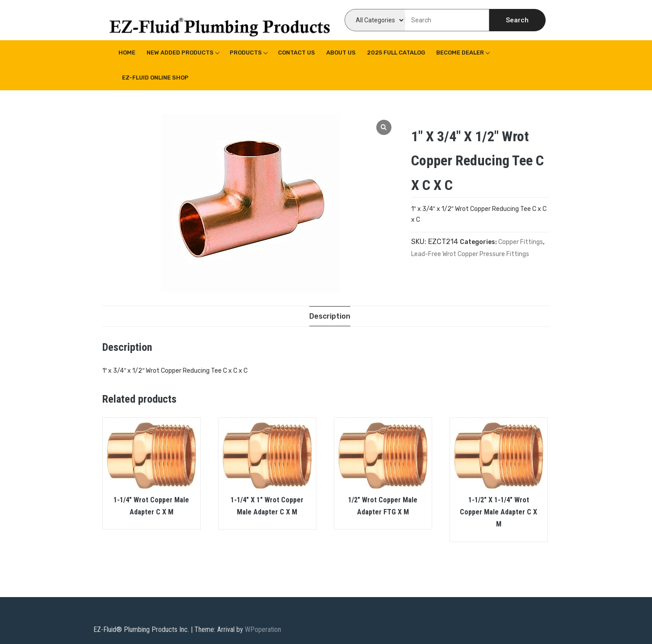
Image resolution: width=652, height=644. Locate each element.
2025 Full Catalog (396, 53)
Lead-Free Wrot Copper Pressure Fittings (470, 254)
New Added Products (180, 53)
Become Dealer (460, 53)
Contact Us (297, 53)
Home (127, 53)
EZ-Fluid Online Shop (155, 78)
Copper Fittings (521, 242)
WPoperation (263, 629)
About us (341, 53)
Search (517, 20)
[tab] (330, 316)
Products (246, 53)
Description (330, 316)
